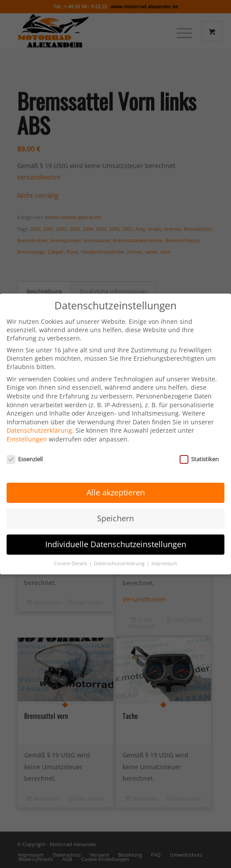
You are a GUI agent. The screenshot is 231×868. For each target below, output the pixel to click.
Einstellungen (27, 428)
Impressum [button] (164, 552)
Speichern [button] (115, 507)
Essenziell (25, 448)
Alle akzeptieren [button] (116, 481)
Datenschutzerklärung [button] (120, 552)
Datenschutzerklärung (39, 419)
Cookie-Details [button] (71, 552)
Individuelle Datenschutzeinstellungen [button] (116, 533)
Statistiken (199, 448)
